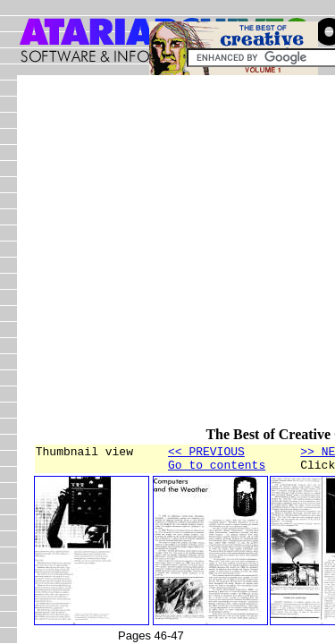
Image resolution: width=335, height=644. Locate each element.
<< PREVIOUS (206, 453)
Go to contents (217, 470)
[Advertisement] (167, 259)
